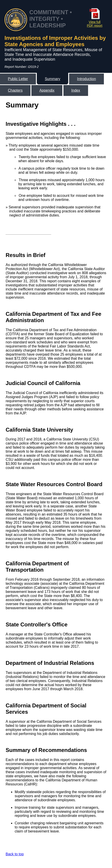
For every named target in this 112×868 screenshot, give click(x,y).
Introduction (86, 79)
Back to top (15, 854)
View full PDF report (95, 22)
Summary (52, 79)
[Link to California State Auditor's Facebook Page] (84, 105)
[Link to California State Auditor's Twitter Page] (93, 105)
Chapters (15, 90)
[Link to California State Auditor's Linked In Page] (101, 105)
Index (76, 90)
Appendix (47, 90)
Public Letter (18, 79)
